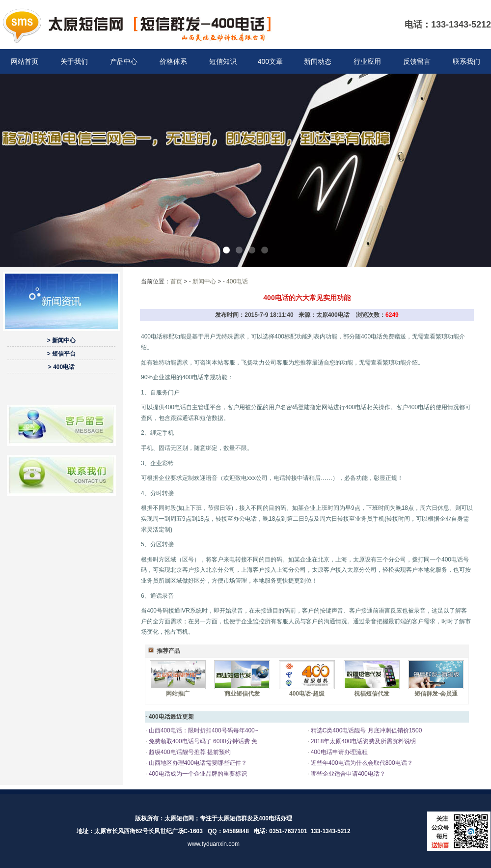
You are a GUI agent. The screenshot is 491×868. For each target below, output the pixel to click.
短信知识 (223, 61)
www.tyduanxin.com (214, 844)
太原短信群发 (235, 818)
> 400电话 (61, 367)
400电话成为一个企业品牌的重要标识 (197, 774)
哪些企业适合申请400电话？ (347, 774)
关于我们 (74, 61)
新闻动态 (318, 61)
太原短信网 (179, 818)
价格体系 (173, 61)
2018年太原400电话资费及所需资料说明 (362, 741)
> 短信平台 (61, 354)
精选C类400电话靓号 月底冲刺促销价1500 (365, 730)
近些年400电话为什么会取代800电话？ (361, 763)
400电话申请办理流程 (338, 752)
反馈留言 (417, 61)
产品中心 (124, 61)
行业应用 (367, 61)
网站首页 (25, 61)
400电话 (237, 281)
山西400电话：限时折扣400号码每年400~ (202, 730)
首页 (176, 281)
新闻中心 (204, 281)
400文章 (270, 61)
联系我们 (466, 61)
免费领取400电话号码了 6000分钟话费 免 (202, 741)
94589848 (236, 831)
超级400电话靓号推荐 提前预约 (189, 752)
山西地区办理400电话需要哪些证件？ (197, 763)
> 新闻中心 (61, 340)
